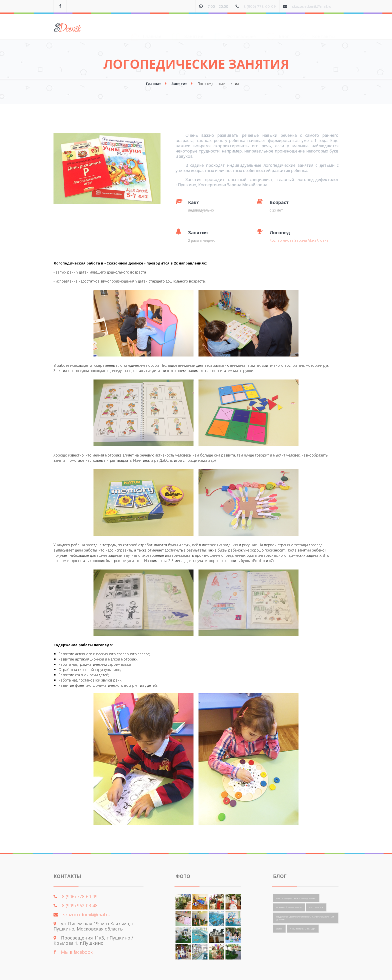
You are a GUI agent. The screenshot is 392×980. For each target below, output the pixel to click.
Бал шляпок (316, 907)
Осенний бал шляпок (289, 907)
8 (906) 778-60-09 (260, 6)
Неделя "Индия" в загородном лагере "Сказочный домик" (305, 918)
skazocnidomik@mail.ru (312, 6)
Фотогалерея (235, 27)
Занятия (188, 27)
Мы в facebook (77, 952)
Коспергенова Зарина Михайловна (299, 240)
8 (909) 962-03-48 (80, 905)
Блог (278, 27)
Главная (146, 27)
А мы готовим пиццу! (303, 929)
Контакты (317, 27)
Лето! (279, 929)
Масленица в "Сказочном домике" (296, 898)
